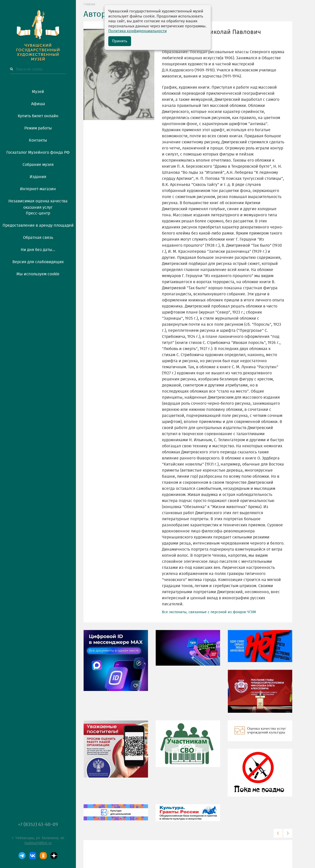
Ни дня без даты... (38, 250)
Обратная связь (38, 238)
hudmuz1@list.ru (38, 843)
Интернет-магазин (38, 189)
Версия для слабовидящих (38, 262)
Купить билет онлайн (38, 116)
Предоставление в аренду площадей (38, 225)
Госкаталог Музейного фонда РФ (38, 152)
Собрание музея (38, 165)
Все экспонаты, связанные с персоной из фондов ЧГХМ (209, 612)
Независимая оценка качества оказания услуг (38, 203)
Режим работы (38, 128)
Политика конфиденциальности (138, 31)
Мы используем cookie (38, 274)
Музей (38, 92)
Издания (38, 177)
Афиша (38, 104)
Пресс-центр (38, 213)
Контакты (38, 140)
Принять (120, 41)
